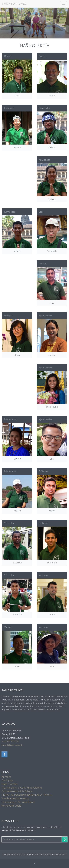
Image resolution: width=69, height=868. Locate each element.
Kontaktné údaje (11, 806)
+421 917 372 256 (10, 741)
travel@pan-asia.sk (12, 745)
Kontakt (6, 777)
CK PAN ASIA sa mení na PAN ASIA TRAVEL (27, 795)
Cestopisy (7, 780)
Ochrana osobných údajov (17, 791)
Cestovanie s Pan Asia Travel (18, 802)
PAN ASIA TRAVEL (14, 4)
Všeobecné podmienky (15, 799)
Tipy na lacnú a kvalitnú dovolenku (22, 788)
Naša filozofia (9, 784)
